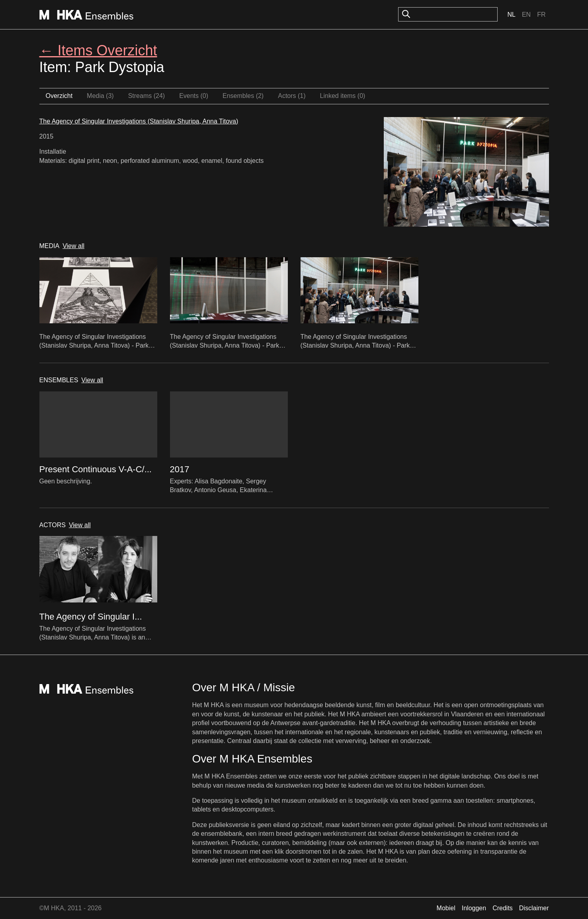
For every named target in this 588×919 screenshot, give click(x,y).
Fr (541, 15)
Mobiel (446, 908)
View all (73, 246)
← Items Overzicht (98, 50)
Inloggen (474, 908)
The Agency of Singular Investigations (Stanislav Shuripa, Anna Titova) (139, 121)
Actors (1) (292, 96)
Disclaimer (534, 908)
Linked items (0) (343, 96)
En (526, 15)
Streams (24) (147, 96)
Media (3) (100, 96)
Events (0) (194, 96)
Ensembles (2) (243, 96)
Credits (503, 908)
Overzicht (59, 96)
